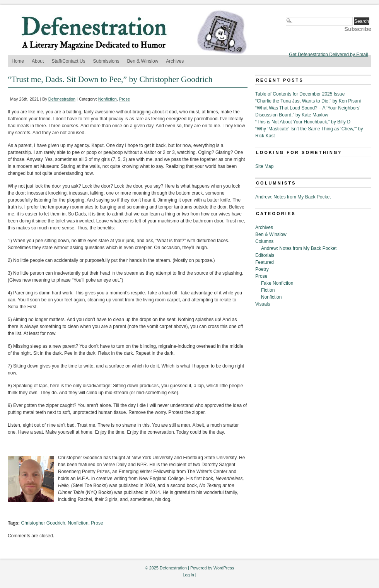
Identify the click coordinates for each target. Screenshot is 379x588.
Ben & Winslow (143, 61)
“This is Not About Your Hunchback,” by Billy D (303, 122)
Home (18, 61)
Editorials (265, 255)
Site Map (264, 166)
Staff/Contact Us (68, 61)
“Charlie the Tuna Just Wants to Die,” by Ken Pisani (308, 101)
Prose (125, 99)
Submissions (106, 61)
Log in (188, 575)
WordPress (224, 568)
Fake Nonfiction (277, 283)
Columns (264, 241)
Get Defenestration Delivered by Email (328, 55)
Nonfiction (108, 99)
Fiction (268, 290)
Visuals (263, 304)
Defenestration (62, 99)
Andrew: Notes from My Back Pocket (293, 197)
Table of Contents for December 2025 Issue (300, 94)
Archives (175, 61)
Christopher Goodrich (43, 523)
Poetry (262, 269)
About (38, 61)
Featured (265, 262)
